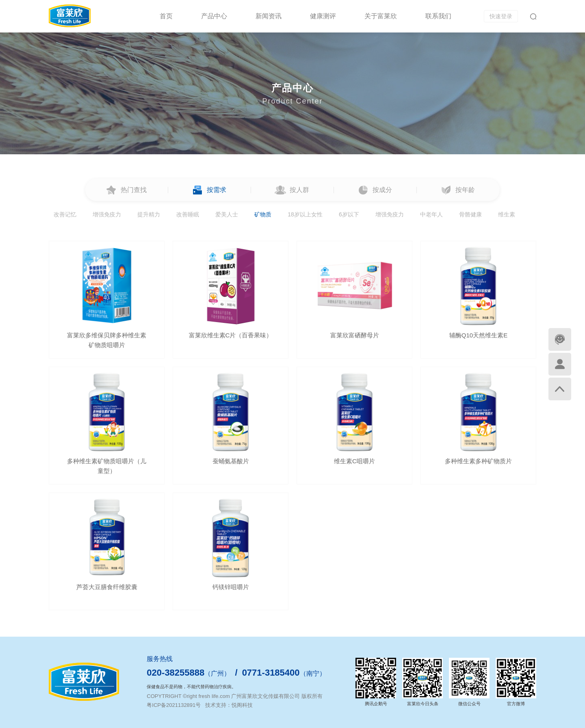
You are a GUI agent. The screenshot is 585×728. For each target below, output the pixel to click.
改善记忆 (65, 214)
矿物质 (263, 214)
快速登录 (501, 16)
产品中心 (214, 16)
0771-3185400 (271, 673)
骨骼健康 (470, 214)
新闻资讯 (269, 16)
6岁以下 (349, 214)
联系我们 (438, 16)
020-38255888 (175, 673)
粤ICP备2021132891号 (174, 705)
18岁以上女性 (305, 214)
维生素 (507, 214)
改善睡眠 (188, 214)
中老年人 (431, 214)
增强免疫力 (107, 214)
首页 (166, 16)
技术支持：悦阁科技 (229, 705)
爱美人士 (227, 214)
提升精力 (149, 214)
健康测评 (323, 16)
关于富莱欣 (381, 16)
